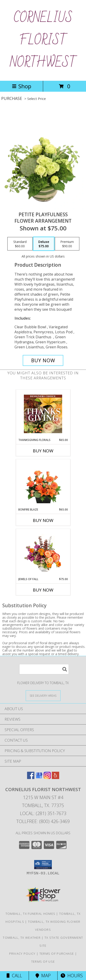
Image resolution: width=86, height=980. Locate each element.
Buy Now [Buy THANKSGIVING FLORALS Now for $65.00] (43, 451)
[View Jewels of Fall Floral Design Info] (43, 553)
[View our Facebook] (31, 778)
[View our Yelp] (55, 778)
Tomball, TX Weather (22, 938)
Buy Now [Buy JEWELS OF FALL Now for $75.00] (43, 590)
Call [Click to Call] (14, 976)
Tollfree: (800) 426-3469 (43, 821)
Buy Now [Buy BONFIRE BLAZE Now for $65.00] (43, 520)
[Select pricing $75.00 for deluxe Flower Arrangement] (44, 244)
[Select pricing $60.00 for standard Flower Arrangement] (20, 244)
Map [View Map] (43, 976)
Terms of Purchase (57, 954)
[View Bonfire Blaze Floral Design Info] (43, 483)
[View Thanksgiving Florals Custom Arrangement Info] (43, 414)
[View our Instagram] (47, 778)
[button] (43, 865)
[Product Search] (44, 669)
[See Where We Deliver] (43, 695)
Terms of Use (43, 962)
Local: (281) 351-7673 (43, 813)
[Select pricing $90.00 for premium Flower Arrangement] (67, 244)
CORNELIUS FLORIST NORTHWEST (43, 40)
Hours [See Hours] (72, 976)
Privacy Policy (22, 954)
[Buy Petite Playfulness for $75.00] (43, 360)
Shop (22, 86)
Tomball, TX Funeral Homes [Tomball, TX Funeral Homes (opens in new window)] (31, 914)
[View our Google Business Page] (39, 778)
